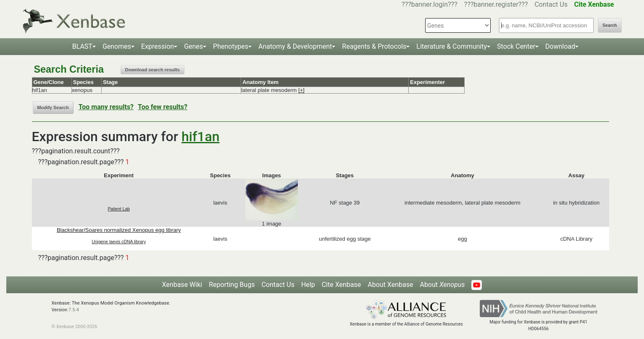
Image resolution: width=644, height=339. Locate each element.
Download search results (152, 70)
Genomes (117, 46)
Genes (193, 46)
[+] (301, 90)
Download (560, 46)
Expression (158, 46)
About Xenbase (390, 285)
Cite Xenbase (342, 285)
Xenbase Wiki (182, 285)
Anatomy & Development (295, 46)
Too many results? (106, 107)
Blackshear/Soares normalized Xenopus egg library (119, 230)
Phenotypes (231, 46)
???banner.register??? (496, 4)
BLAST (82, 46)
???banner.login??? (430, 4)
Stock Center (516, 46)
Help (308, 285)
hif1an (200, 137)
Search (610, 25)
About (442, 285)
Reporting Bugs (232, 285)
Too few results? (163, 107)
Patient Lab (119, 209)
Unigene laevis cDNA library (119, 242)
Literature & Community (452, 46)
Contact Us (551, 4)
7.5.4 (74, 310)
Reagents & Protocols (374, 46)
